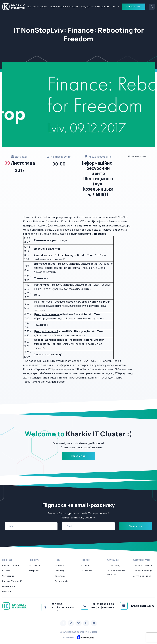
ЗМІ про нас (86, 571)
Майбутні (59, 565)
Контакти (7, 591)
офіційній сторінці (55, 361)
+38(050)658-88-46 (103, 607)
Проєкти (43, 7)
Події (53, 7)
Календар (59, 571)
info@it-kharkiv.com (142, 606)
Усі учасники (9, 576)
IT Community (114, 565)
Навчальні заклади (143, 571)
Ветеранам (103, 7)
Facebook (77, 361)
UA (115, 7)
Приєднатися (9, 586)
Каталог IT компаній (12, 581)
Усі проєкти (34, 565)
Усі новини (86, 565)
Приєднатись (134, 7)
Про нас (31, 7)
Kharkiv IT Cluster (11, 565)
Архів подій (60, 576)
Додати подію (61, 581)
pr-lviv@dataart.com (54, 382)
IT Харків (6, 571)
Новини (62, 7)
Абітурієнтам (87, 7)
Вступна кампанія (142, 576)
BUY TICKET (91, 361)
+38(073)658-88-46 (103, 604)
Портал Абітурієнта (142, 565)
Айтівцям (73, 7)
